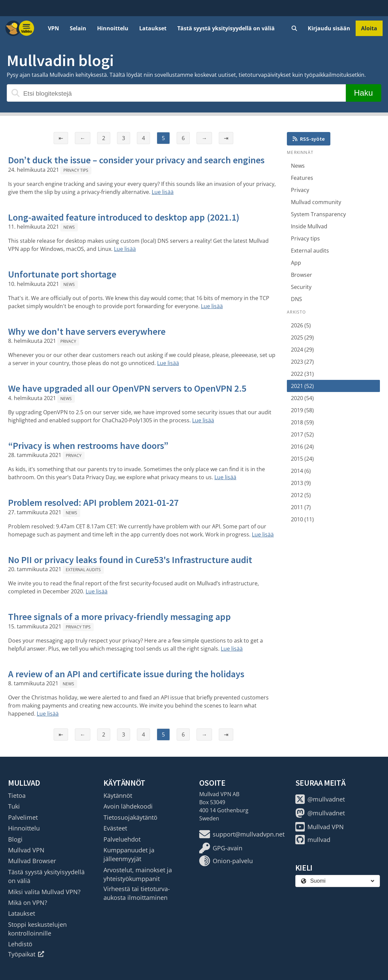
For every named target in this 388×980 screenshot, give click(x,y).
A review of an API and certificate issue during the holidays (126, 674)
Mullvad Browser (32, 861)
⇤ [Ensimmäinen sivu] (61, 138)
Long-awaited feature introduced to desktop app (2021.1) (124, 217)
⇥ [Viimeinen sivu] (226, 138)
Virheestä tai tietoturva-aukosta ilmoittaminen (137, 893)
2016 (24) (302, 447)
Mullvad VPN (26, 850)
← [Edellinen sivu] (83, 138)
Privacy (68, 341)
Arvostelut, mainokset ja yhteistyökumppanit (138, 874)
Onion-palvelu (226, 861)
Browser (302, 275)
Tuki (14, 806)
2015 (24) (302, 459)
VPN (53, 28)
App (296, 263)
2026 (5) (301, 325)
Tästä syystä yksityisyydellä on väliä (226, 28)
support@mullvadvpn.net (242, 834)
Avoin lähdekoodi (128, 806)
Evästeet (115, 828)
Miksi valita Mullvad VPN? (44, 892)
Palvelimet (23, 817)
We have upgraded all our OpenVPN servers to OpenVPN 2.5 (127, 388)
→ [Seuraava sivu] (204, 138)
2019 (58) (302, 410)
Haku (363, 93)
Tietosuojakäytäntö (130, 817)
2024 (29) (302, 350)
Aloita (369, 28)
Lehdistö (20, 944)
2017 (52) (302, 434)
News (69, 227)
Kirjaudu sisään (329, 28)
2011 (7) (301, 507)
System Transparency (318, 214)
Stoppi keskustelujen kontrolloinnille (37, 929)
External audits (83, 570)
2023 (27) (302, 362)
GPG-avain (221, 848)
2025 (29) (302, 337)
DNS (296, 299)
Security (301, 287)
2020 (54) (302, 398)
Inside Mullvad (309, 226)
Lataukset (153, 28)
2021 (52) (302, 386)
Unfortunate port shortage (62, 274)
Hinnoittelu (113, 28)
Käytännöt (118, 795)
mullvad (313, 840)
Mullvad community (316, 202)
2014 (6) (301, 471)
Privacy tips (76, 170)
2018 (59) (302, 422)
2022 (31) (302, 374)
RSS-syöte (309, 139)
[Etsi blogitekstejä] (176, 93)
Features (302, 178)
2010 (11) (302, 519)
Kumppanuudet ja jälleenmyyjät (129, 854)
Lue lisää (163, 192)
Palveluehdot (122, 839)
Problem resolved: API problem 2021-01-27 (93, 502)
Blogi (15, 839)
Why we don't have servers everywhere (87, 331)
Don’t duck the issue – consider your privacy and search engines (136, 160)
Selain (78, 28)
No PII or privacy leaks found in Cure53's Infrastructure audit (130, 560)
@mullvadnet (320, 799)
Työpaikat (26, 954)
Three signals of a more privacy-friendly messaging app (120, 617)
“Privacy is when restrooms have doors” (88, 446)
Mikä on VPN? (28, 903)
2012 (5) (301, 495)
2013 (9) (301, 483)
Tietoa (17, 795)
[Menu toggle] (27, 28)
